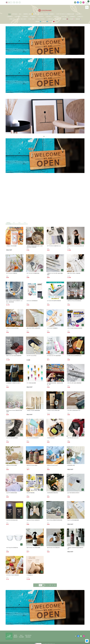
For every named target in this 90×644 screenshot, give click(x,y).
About (21, 635)
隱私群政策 (28, 637)
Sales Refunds (28, 635)
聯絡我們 (15, 637)
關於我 (15, 635)
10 (50, 585)
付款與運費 (21, 637)
